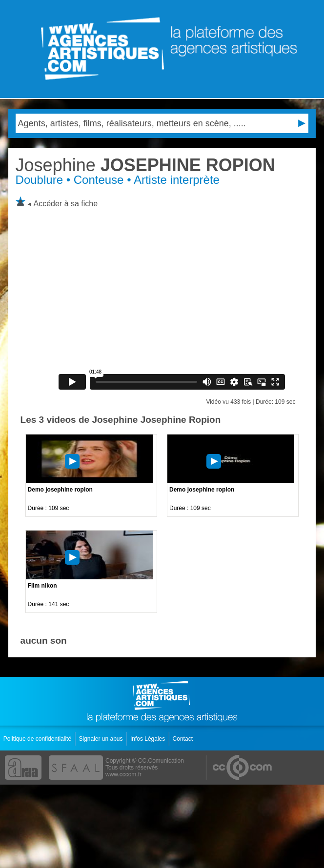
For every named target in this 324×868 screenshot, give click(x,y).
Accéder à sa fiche (66, 204)
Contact (184, 739)
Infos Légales (149, 739)
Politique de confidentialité (38, 739)
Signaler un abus (101, 739)
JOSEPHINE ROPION (145, 165)
